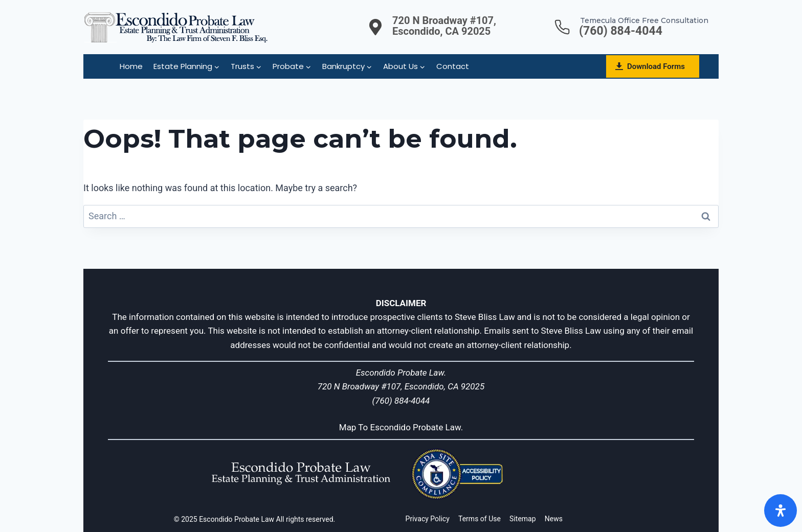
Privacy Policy (428, 519)
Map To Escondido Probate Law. (401, 427)
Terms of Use (480, 519)
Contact (453, 66)
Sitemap (522, 519)
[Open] (781, 511)
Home (131, 66)
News (554, 519)
